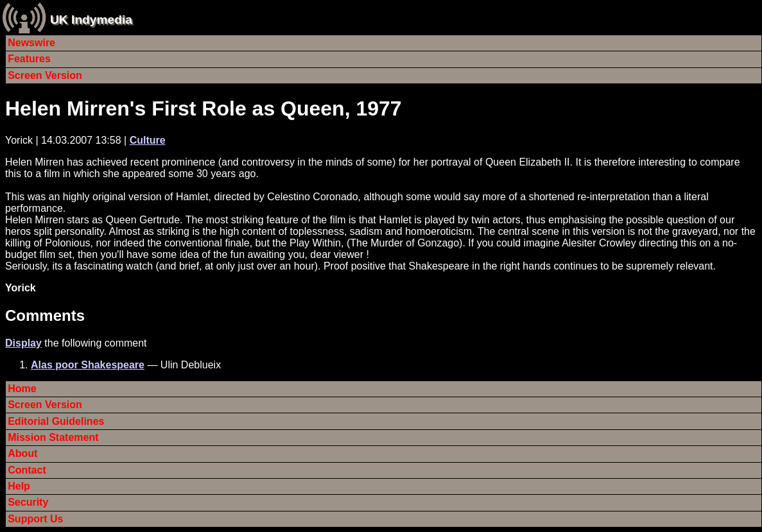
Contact (27, 470)
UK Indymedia (91, 20)
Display (23, 343)
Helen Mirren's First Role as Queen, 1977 (203, 108)
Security (28, 502)
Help (19, 486)
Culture (148, 140)
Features (29, 59)
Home (22, 389)
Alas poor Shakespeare (88, 365)
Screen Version (45, 75)
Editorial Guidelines (56, 421)
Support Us (35, 519)
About (22, 453)
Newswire (31, 43)
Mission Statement (53, 437)
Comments (45, 315)
